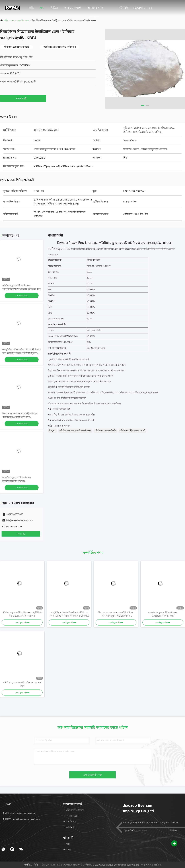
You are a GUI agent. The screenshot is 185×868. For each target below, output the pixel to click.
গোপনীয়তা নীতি (31, 865)
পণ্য (42, 8)
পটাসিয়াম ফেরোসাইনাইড (105, 431)
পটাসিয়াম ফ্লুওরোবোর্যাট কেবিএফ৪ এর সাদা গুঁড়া (22, 684)
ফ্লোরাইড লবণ (23, 20)
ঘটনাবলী (124, 8)
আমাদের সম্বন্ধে (73, 8)
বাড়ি (31, 8)
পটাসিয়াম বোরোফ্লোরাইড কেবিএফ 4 (75, 431)
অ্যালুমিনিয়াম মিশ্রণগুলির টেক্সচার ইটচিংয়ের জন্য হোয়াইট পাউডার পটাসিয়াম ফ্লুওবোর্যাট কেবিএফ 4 (22, 353)
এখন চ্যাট (23, 98)
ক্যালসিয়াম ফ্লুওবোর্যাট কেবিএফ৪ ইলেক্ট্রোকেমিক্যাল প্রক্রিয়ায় (163, 614)
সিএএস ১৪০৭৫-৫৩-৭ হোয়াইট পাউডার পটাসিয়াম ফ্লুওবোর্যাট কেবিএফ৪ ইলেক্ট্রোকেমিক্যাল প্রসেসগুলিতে (20, 417)
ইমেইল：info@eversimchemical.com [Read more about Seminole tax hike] (21, 819)
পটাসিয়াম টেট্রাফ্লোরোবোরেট (132, 431)
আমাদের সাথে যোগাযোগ (95, 9)
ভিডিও (54, 8)
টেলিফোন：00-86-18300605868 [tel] (19, 813)
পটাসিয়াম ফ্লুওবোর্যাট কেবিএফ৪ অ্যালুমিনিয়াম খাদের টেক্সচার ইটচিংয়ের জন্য (22, 614)
